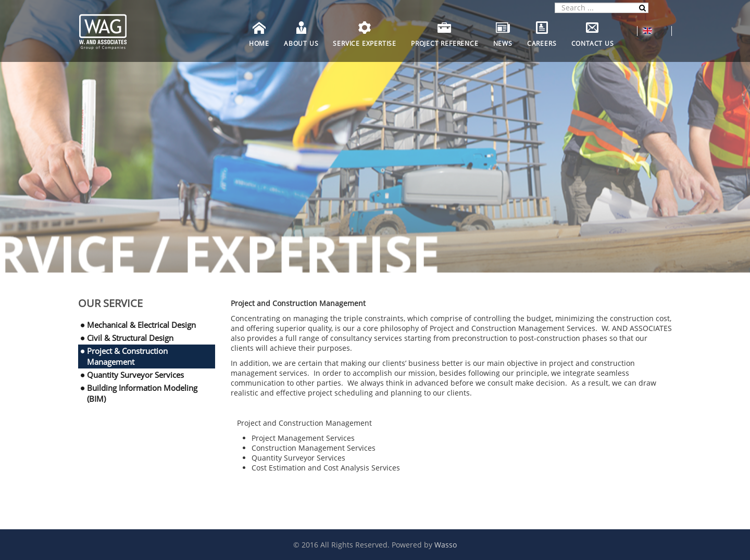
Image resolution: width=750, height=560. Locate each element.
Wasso (446, 545)
